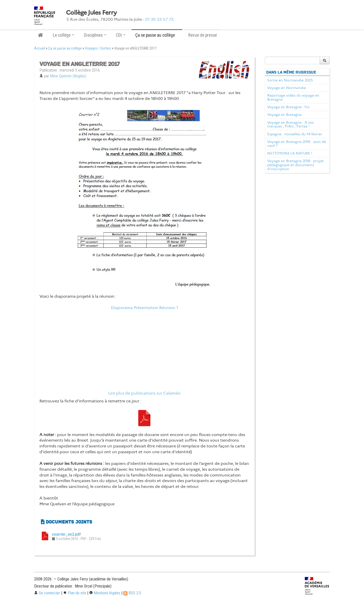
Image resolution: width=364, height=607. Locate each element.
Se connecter (47, 593)
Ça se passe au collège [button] (157, 35)
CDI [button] (121, 35)
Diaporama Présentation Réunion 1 (144, 308)
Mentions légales (105, 593)
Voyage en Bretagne (284, 115)
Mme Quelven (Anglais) (68, 76)
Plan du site (75, 593)
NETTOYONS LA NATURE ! (290, 153)
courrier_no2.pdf (66, 534)
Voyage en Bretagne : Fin (288, 107)
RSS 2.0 (132, 593)
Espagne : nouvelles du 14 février (295, 134)
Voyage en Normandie (287, 88)
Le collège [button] (63, 35)
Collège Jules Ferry (91, 13)
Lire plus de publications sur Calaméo (144, 393)
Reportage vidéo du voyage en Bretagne (293, 97)
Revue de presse (203, 35)
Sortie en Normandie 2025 (290, 80)
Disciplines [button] (95, 35)
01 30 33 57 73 (160, 19)
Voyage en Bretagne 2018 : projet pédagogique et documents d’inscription (295, 165)
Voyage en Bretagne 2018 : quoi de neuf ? (297, 144)
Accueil (40, 48)
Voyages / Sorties (98, 48)
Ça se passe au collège (65, 48)
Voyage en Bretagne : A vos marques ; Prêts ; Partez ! (290, 124)
